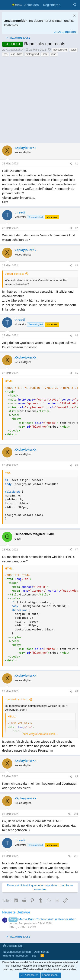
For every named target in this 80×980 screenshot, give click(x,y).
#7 (76, 550)
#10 (76, 814)
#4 (76, 335)
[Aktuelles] (66, 5)
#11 (76, 856)
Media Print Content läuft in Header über (42, 919)
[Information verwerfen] (74, 16)
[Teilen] (71, 164)
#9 (76, 776)
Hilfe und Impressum (16, 956)
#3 (76, 266)
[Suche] (75, 5)
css (6, 54)
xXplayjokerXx (15, 50)
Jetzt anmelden (65, 32)
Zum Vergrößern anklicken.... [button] (40, 734)
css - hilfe (17, 54)
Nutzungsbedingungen (17, 952)
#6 (76, 465)
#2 (76, 228)
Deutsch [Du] (13, 946)
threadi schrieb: (14, 274)
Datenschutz (42, 952)
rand (54, 54)
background (60, 50)
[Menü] (6, 5)
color (73, 50)
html (45, 54)
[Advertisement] (40, 101)
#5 (76, 373)
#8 (76, 691)
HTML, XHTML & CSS (22, 927)
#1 (76, 164)
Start (34, 956)
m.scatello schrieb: (16, 699)
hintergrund (32, 54)
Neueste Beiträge (16, 912)
